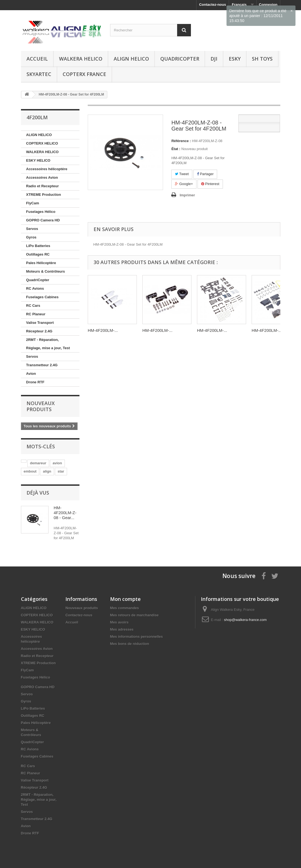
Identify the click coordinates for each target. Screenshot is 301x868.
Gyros (31, 237)
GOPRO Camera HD (43, 220)
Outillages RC (38, 254)
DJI (214, 59)
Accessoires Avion (42, 177)
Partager (205, 174)
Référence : (181, 141)
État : (176, 149)
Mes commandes (125, 608)
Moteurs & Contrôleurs (46, 271)
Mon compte (125, 599)
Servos (32, 229)
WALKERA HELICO (81, 59)
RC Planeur (36, 314)
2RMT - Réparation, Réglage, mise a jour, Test (48, 344)
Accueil (37, 59)
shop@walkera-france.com (245, 620)
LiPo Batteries (38, 246)
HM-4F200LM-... (103, 330)
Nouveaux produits (41, 406)
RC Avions (35, 288)
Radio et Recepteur (42, 186)
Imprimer (187, 195)
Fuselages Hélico (41, 212)
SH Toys (262, 59)
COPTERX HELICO (42, 143)
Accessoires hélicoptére (47, 169)
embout (30, 471)
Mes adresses (122, 629)
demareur (38, 463)
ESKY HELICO (38, 160)
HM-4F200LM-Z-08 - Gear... (65, 513)
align (47, 471)
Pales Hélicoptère (41, 263)
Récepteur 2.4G (39, 331)
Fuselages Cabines (42, 297)
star (61, 471)
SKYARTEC (39, 74)
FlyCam (33, 203)
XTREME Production (44, 195)
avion (57, 463)
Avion (31, 374)
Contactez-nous (213, 5)
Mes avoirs (119, 622)
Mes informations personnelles (136, 637)
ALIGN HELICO (131, 59)
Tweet (182, 174)
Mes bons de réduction (130, 644)
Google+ (184, 184)
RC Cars (33, 306)
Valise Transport (40, 323)
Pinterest (210, 184)
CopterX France (84, 74)
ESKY (235, 59)
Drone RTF (35, 382)
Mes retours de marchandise (134, 615)
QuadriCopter (180, 59)
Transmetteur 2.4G (42, 365)
